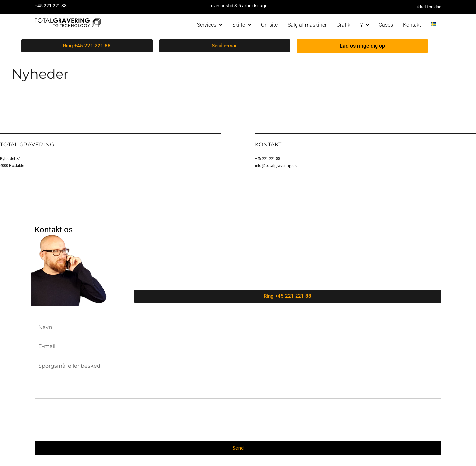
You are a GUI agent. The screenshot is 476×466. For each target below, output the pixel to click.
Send (238, 448)
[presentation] (85, 430)
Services (210, 25)
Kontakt (412, 25)
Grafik (343, 25)
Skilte (242, 25)
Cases (386, 25)
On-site (269, 25)
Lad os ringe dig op (362, 46)
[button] (210, 25)
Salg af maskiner (307, 25)
